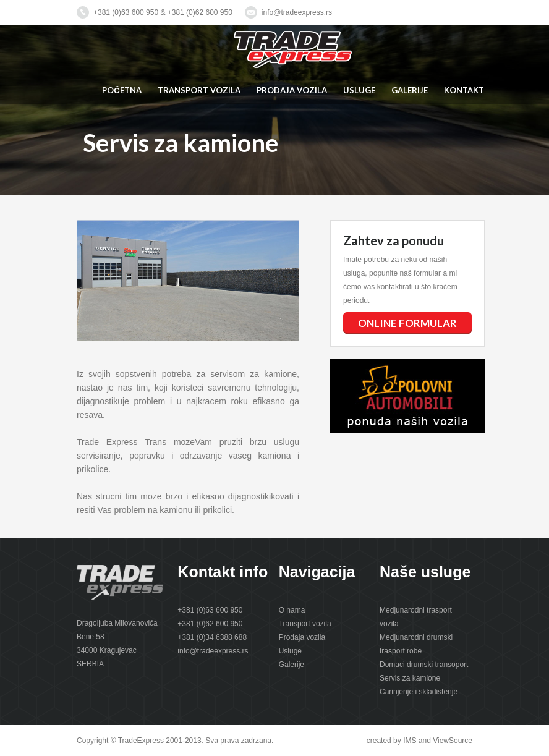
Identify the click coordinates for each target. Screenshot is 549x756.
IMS (410, 741)
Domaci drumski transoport (424, 665)
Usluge (290, 651)
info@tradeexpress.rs (297, 12)
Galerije (292, 665)
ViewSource (453, 741)
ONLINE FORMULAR (407, 323)
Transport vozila (305, 624)
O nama (292, 610)
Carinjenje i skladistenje (419, 692)
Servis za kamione (410, 678)
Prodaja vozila (302, 637)
